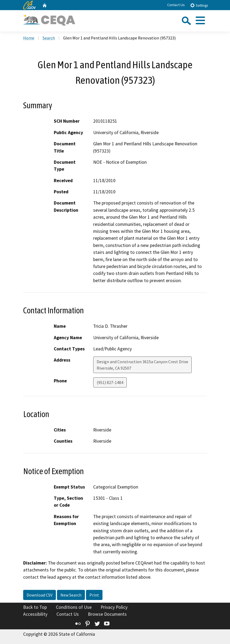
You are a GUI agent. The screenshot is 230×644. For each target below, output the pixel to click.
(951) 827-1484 (110, 382)
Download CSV (40, 595)
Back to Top (35, 607)
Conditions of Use (74, 607)
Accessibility (35, 614)
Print (94, 595)
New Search (71, 595)
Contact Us (176, 5)
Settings (199, 5)
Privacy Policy (114, 607)
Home (29, 38)
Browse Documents (107, 614)
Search (49, 38)
